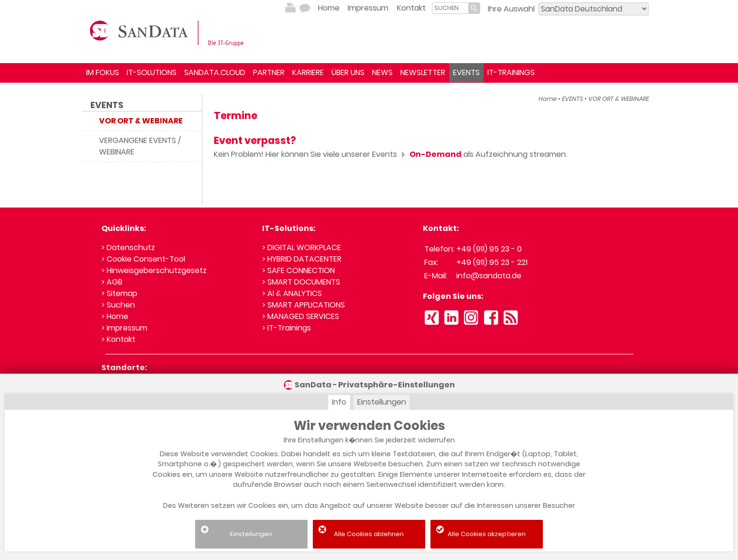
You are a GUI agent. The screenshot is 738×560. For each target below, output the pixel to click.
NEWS (382, 72)
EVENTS (466, 72)
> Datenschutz (128, 247)
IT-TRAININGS (511, 72)
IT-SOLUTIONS (152, 72)
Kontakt (411, 8)
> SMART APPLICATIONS (303, 305)
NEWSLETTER (423, 72)
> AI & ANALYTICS (292, 293)
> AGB (112, 282)
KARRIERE (308, 72)
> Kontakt (118, 339)
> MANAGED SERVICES (301, 316)
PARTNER (269, 72)
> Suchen (118, 305)
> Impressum (124, 328)
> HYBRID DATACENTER (302, 259)
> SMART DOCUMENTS (301, 282)
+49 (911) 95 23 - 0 (489, 249)
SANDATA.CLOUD (215, 72)
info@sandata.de (489, 276)
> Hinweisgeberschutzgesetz (154, 270)
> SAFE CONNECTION (298, 270)
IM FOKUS (103, 72)
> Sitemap (119, 293)
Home (329, 8)
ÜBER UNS (348, 72)
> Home (115, 316)
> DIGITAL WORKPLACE (302, 247)
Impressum (368, 8)
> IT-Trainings (286, 328)
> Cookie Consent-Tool (143, 259)
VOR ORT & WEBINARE (619, 99)
